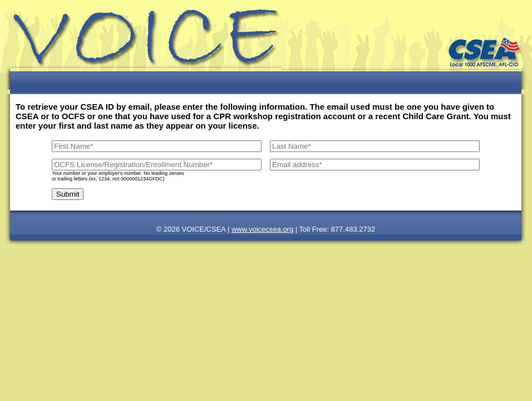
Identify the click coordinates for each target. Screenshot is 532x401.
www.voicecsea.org (262, 229)
